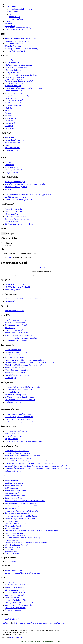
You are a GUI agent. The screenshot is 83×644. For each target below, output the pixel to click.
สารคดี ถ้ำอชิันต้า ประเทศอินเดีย (16, 333)
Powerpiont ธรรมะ (11, 222)
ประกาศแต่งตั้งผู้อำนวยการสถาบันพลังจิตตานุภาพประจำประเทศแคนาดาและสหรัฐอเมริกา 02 (38, 469)
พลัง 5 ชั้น (8, 108)
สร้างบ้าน (8, 405)
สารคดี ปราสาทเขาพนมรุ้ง (14, 330)
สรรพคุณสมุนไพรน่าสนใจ (14, 587)
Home (9, 258)
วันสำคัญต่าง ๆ (10, 582)
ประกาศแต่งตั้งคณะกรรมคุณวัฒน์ (17, 451)
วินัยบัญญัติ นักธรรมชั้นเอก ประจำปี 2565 (19, 224)
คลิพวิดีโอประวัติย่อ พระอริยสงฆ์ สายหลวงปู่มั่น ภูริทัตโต (25, 184)
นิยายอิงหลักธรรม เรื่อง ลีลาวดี (16, 325)
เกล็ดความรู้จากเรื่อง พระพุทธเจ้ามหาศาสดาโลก (22, 338)
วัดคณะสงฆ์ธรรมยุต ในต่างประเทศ (17, 419)
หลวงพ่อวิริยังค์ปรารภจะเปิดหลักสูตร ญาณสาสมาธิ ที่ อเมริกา (27, 461)
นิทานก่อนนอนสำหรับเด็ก (14, 550)
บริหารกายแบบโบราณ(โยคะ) (15, 590)
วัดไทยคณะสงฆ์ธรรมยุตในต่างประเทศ (19, 414)
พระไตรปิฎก (9, 138)
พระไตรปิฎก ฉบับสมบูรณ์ (14, 60)
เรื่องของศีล (9, 121)
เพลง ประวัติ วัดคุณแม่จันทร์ (15, 51)
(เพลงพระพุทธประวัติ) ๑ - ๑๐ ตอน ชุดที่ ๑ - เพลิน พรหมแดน (26, 543)
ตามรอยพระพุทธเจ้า (12, 540)
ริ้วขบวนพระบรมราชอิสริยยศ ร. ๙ (17, 514)
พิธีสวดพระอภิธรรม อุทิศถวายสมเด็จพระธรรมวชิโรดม (24, 360)
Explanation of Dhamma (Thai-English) (18, 28)
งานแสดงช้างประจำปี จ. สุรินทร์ (16, 491)
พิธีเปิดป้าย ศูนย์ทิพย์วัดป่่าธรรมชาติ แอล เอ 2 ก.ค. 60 (23, 365)
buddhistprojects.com (16, 638)
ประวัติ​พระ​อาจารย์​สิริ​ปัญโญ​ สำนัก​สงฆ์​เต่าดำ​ (21, 200)
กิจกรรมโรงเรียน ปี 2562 (13, 436)
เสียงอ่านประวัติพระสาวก (14, 44)
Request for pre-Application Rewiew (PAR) (19, 81)
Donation (8, 21)
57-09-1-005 (41, 268)
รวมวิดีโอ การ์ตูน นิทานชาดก (15, 483)
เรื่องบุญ (8, 113)
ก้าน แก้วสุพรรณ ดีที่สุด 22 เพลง (16, 610)
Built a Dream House (12, 554)
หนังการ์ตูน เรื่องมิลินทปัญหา (15, 170)
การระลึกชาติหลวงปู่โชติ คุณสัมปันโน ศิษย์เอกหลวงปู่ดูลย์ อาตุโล (28, 194)
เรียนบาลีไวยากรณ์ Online (14, 211)
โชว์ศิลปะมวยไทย (11, 488)
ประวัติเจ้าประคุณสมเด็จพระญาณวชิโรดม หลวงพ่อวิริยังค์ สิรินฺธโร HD (30, 363)
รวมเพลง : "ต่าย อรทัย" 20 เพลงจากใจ (18, 605)
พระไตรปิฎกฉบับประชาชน (14, 140)
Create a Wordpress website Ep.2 (16, 535)
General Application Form (13, 79)
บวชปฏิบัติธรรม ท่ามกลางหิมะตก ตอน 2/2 (20, 400)
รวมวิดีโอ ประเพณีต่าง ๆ (14, 485)
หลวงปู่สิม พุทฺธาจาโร (13, 189)
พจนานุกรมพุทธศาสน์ (13, 143)
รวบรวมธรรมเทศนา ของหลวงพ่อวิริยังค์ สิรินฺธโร (22, 456)
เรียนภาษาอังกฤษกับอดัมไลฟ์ (15, 524)
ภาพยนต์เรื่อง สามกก (12, 521)
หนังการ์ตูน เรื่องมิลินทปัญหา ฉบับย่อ (18, 545)
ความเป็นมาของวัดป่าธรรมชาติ (20, 9)
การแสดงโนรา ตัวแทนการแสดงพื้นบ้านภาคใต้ (22, 511)
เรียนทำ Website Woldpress (14, 533)
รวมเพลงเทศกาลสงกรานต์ (14, 595)
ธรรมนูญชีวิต (10, 145)
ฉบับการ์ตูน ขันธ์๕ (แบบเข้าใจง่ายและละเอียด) (21, 49)
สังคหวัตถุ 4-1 (10, 128)
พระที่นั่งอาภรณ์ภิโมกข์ (13, 93)
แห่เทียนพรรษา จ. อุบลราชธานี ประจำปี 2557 (21, 506)
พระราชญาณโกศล (16, 19)
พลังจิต (7, 111)
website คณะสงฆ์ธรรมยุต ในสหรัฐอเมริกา (20, 422)
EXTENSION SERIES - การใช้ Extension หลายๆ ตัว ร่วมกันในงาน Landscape (32, 531)
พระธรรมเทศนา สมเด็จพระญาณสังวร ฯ (19, 41)
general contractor (11, 552)
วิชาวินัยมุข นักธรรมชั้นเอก (15, 103)
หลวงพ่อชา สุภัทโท (12, 192)
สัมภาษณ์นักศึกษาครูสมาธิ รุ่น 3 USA (18, 458)
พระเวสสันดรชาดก (12, 162)
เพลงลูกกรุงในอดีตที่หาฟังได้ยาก (16, 600)
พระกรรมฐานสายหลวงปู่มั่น (15, 182)
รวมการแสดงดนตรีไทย (13, 493)
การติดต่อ (8, 24)
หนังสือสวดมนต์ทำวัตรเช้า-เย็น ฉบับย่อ (19, 65)
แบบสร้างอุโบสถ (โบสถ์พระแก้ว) (16, 83)
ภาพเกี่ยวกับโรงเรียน (12, 434)
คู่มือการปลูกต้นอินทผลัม (14, 70)
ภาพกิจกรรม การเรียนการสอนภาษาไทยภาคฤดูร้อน (23, 441)
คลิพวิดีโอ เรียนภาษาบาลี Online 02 (17, 287)
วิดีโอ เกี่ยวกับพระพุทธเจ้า (14, 46)
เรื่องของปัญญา (10, 378)
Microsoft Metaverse (12, 528)
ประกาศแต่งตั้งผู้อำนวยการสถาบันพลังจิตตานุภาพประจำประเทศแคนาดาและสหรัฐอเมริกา (37, 466)
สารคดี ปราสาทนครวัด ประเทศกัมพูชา (19, 335)
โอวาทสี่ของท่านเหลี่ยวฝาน (15, 311)
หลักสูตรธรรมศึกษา (12, 214)
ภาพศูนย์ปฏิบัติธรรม (12, 392)
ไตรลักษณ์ (9, 116)
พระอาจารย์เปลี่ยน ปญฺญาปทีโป (16, 187)
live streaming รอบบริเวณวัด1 (15, 284)
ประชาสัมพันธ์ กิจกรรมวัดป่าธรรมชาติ (19, 375)
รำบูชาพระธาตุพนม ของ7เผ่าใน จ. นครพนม (21, 503)
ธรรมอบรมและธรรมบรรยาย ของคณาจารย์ (20, 38)
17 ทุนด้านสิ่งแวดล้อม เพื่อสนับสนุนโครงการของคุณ (23, 88)
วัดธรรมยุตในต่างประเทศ (58, 623)
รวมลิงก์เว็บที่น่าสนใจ (13, 619)
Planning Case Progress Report (15, 77)
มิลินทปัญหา (9, 153)
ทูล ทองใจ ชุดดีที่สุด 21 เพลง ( (15, 608)
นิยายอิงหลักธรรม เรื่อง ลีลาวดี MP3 (18, 340)
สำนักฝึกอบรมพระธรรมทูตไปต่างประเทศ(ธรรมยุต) (30, 623)
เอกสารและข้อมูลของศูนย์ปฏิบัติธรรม (18, 390)
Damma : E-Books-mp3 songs (15, 29)
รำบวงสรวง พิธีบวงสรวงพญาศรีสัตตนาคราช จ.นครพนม (25, 501)
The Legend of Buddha (12, 547)
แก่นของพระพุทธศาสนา (14, 105)
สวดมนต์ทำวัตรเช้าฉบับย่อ (14, 357)
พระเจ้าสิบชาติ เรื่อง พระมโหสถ (16, 167)
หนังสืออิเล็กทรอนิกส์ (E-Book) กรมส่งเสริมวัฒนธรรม (24, 299)
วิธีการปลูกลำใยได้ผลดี (13, 526)
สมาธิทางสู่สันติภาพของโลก (15, 100)
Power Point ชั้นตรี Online (14, 209)
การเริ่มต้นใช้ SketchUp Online (15, 395)
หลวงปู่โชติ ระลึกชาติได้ (13, 73)
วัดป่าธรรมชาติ (10, 7)
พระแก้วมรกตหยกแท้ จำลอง (15, 368)
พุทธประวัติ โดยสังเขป (13, 86)
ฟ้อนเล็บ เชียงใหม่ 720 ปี (13, 508)
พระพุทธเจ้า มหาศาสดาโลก (15, 323)
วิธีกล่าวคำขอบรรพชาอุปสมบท (16, 352)
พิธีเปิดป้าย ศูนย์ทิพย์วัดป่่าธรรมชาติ (17, 453)
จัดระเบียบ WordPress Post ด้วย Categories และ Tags (23, 538)
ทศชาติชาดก (10, 165)
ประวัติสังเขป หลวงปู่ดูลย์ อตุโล (16, 197)
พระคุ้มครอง (6, 623)
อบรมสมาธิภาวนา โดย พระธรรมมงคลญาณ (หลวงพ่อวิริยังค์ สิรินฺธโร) (30, 463)
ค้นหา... (9, 234)
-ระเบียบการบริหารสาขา (14, 402)
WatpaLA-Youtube (11, 562)
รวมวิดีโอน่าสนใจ (11, 480)
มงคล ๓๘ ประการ (11, 150)
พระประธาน (13, 12)
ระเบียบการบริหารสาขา (13, 471)
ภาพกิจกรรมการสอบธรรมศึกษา (16, 217)
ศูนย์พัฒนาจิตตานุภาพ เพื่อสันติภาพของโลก (20, 397)
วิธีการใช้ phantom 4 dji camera (16, 496)
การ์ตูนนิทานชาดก (12, 172)
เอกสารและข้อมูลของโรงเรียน (16, 431)
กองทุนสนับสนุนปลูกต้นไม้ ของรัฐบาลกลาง (20, 96)
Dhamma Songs (10, 26)
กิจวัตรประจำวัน (15, 17)
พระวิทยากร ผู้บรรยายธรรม (15, 290)
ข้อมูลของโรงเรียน (12, 439)
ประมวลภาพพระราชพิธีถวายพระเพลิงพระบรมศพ (23, 573)
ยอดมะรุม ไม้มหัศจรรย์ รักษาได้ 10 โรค (19, 603)
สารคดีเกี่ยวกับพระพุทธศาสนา (16, 320)
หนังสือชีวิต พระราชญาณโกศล (16, 68)
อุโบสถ (11, 14)
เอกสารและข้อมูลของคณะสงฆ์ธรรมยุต (19, 417)
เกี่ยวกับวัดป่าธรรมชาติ (13, 350)
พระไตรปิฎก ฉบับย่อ (12, 62)
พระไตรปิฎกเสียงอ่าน (12, 148)
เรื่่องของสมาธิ (10, 123)
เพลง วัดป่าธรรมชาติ (12, 355)
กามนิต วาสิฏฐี (10, 328)
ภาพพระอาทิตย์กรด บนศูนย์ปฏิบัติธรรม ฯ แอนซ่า (22, 387)
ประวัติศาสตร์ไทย (11, 301)
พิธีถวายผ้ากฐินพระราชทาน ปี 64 (17, 370)
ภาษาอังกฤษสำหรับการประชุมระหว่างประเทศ (21, 75)
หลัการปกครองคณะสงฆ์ (14, 91)
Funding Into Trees (11, 98)
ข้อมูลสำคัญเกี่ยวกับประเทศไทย (16, 570)
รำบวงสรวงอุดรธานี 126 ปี (14, 498)
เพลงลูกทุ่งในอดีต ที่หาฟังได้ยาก (16, 592)
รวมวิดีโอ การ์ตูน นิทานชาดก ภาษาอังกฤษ (20, 519)
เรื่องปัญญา (9, 126)
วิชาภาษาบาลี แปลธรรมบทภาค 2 (17, 219)
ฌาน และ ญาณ (10, 118)
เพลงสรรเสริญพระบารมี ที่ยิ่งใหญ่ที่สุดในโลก (21, 516)
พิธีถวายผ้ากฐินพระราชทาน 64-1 (17, 373)
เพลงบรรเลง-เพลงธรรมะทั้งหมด (16, 585)
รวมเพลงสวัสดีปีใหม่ (12, 598)
